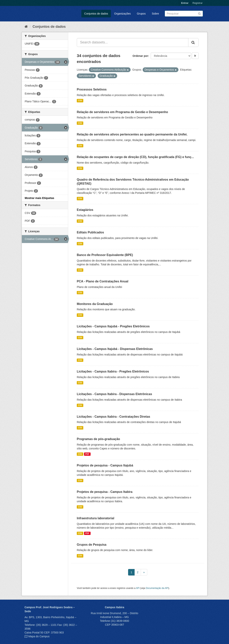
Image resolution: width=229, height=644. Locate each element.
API (138, 588)
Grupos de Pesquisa (92, 545)
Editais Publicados (90, 232)
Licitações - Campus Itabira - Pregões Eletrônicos (113, 371)
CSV (80, 101)
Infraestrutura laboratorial (96, 518)
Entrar (185, 3)
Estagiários (85, 210)
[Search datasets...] (133, 42)
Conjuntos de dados (96, 14)
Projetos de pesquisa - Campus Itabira (105, 492)
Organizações (122, 14)
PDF (87, 454)
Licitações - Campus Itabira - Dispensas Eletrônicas (114, 394)
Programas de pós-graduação (98, 439)
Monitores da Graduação (95, 304)
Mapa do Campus (39, 636)
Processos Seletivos (92, 89)
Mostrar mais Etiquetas (39, 198)
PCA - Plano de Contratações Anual (103, 281)
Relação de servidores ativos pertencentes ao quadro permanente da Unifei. (132, 134)
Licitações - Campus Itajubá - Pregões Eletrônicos (113, 326)
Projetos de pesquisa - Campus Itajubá (105, 465)
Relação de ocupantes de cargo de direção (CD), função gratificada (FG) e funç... (135, 157)
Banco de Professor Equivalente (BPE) (105, 255)
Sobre (155, 14)
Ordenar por (140, 56)
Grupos (141, 14)
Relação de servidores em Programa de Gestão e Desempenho (122, 112)
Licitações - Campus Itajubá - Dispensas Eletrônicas (115, 349)
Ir (195, 56)
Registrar (198, 3)
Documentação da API (157, 588)
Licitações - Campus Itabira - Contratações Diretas (113, 417)
